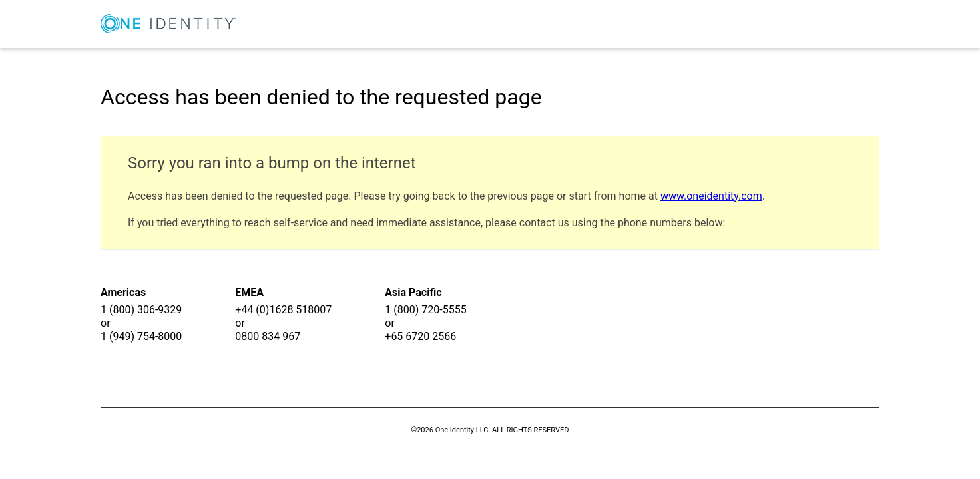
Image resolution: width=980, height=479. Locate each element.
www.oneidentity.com (711, 196)
